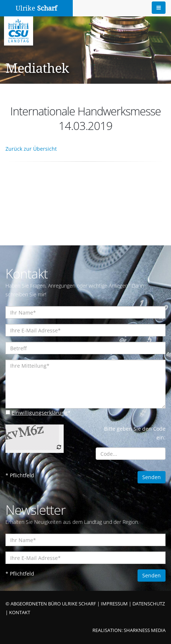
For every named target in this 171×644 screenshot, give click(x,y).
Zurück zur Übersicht (31, 149)
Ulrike (36, 8)
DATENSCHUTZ (149, 604)
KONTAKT (20, 613)
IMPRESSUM (114, 604)
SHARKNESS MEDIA (145, 630)
